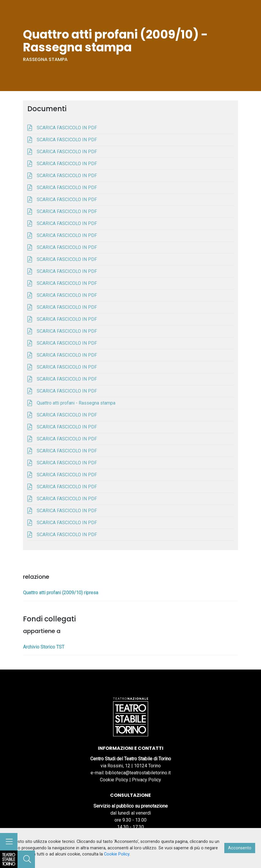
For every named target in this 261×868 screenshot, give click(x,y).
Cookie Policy (114, 780)
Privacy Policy (147, 780)
